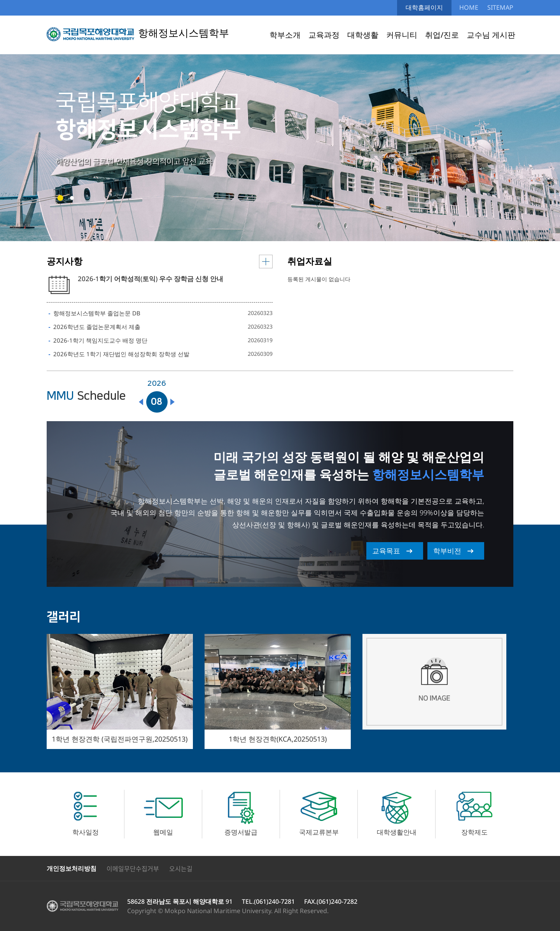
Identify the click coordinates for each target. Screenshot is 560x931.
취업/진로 (442, 35)
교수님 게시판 (491, 35)
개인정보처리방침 (72, 868)
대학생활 (363, 35)
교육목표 (386, 551)
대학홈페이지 (424, 7)
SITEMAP (500, 7)
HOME (469, 7)
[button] (60, 198)
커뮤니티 (402, 35)
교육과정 (324, 35)
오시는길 (181, 868)
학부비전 (447, 551)
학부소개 (285, 35)
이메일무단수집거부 (133, 868)
